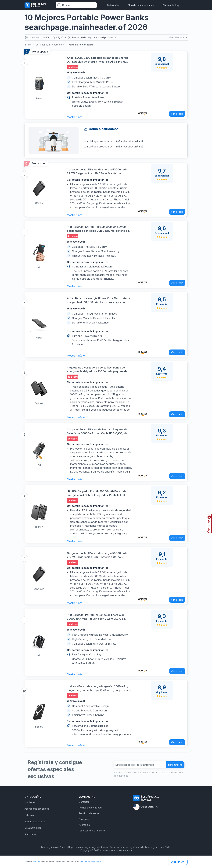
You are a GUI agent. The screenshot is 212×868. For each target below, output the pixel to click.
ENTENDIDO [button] (177, 862)
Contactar (84, 811)
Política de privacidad (90, 817)
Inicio (28, 45)
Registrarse (174, 774)
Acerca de (84, 834)
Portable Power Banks (81, 45)
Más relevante (178, 38)
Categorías (113, 5)
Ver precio (175, 113)
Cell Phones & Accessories (50, 45)
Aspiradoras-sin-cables (37, 818)
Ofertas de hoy (171, 5)
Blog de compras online (141, 5)
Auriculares (30, 844)
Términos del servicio (90, 823)
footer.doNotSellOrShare (92, 840)
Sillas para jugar (33, 837)
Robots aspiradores (35, 831)
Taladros (29, 825)
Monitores (30, 812)
